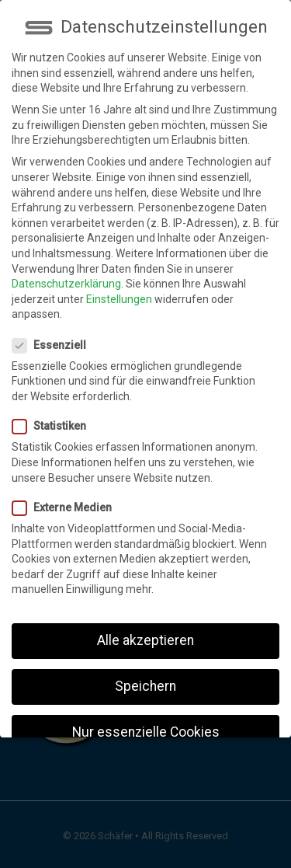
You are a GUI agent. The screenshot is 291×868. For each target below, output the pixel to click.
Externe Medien (67, 493)
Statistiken (54, 411)
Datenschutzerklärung (66, 269)
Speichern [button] (145, 671)
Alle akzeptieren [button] (145, 626)
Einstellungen (119, 284)
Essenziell (54, 330)
